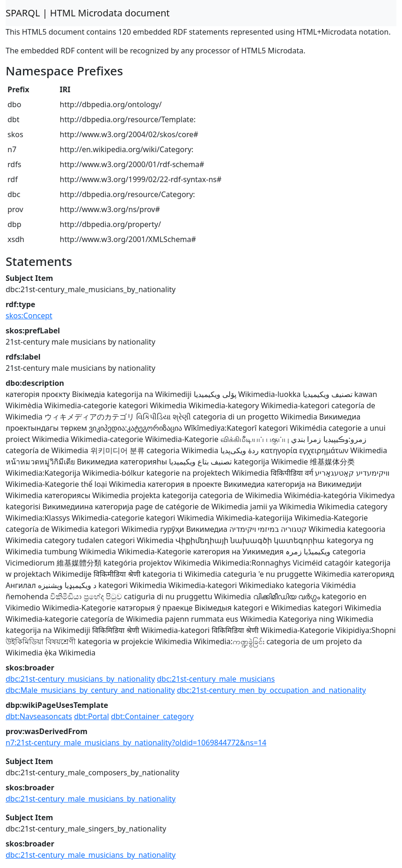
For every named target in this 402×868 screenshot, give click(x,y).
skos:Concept (29, 316)
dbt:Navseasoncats (39, 716)
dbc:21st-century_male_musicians (216, 679)
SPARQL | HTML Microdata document (88, 13)
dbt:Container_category (152, 716)
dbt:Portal (91, 716)
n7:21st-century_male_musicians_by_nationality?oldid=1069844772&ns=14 (136, 743)
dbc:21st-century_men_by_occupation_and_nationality (271, 690)
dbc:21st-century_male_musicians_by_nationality (91, 799)
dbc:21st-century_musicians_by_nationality (80, 679)
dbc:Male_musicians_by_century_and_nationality (90, 690)
